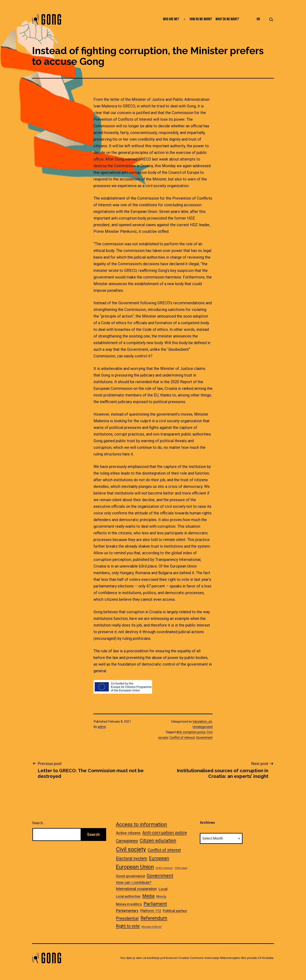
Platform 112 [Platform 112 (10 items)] (151, 911)
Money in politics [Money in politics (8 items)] (129, 904)
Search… (39, 823)
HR (258, 19)
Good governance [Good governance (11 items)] (130, 876)
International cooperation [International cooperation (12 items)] (136, 889)
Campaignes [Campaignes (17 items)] (127, 841)
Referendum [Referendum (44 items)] (154, 918)
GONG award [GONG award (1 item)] (181, 868)
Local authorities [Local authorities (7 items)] (128, 896)
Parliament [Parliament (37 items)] (155, 904)
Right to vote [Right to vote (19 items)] (128, 926)
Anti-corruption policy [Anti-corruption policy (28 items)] (165, 833)
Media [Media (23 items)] (148, 896)
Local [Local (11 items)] (163, 889)
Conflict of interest (182, 738)
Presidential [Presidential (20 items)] (127, 918)
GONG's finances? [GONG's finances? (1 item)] (164, 868)
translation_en (202, 722)
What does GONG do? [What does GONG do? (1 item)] (152, 927)
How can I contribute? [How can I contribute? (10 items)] (134, 883)
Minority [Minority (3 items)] (161, 896)
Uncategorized (203, 727)
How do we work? (201, 19)
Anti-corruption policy (191, 732)
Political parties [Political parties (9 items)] (175, 911)
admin (102, 727)
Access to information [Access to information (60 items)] (141, 824)
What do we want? (227, 19)
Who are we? (171, 19)
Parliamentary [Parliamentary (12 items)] (127, 911)
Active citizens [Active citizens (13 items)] (128, 833)
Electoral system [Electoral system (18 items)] (132, 858)
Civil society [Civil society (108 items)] (131, 849)
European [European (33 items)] (159, 858)
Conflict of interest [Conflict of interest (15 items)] (164, 850)
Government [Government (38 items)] (160, 876)
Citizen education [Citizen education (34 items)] (158, 841)
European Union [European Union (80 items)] (135, 867)
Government (204, 738)
